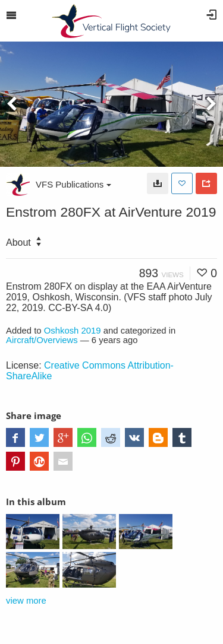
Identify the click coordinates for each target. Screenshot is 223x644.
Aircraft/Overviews (42, 340)
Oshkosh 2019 (73, 331)
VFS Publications (73, 184)
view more (26, 601)
